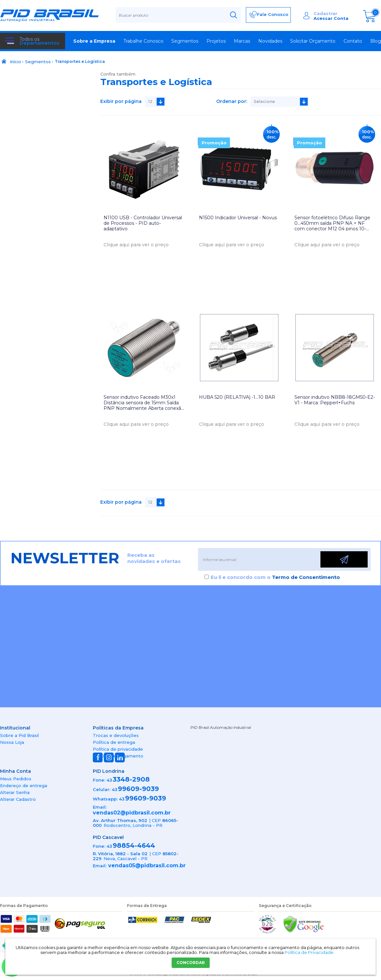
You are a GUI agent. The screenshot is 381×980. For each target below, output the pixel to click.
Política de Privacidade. (310, 952)
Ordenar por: (232, 101)
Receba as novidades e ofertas (154, 558)
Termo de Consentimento (306, 577)
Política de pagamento (118, 756)
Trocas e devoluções (116, 735)
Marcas (242, 41)
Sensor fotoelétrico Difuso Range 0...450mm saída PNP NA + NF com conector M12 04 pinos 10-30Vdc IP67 (332, 226)
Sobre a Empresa (94, 41)
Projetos (216, 41)
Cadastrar (325, 13)
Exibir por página (121, 101)
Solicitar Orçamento (313, 41)
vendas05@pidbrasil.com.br (147, 865)
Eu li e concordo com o (275, 577)
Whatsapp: (105, 799)
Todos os (39, 41)
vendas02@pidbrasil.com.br (132, 813)
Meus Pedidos (16, 779)
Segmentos (185, 41)
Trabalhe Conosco (143, 41)
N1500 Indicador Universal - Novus (238, 218)
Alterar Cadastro (18, 799)
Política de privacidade (118, 749)
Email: (100, 807)
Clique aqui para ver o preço (136, 245)
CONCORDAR (191, 963)
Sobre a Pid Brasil (19, 735)
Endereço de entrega (24, 785)
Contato (353, 41)
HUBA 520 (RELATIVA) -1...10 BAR (237, 397)
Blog (376, 41)
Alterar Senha (15, 792)
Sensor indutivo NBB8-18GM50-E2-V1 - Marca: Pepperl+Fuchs (335, 400)
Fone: (99, 780)
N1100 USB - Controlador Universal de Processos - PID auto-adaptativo (143, 223)
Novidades (270, 41)
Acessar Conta (331, 18)
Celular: (102, 789)
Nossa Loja (12, 742)
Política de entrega (114, 742)
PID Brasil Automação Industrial (221, 727)
